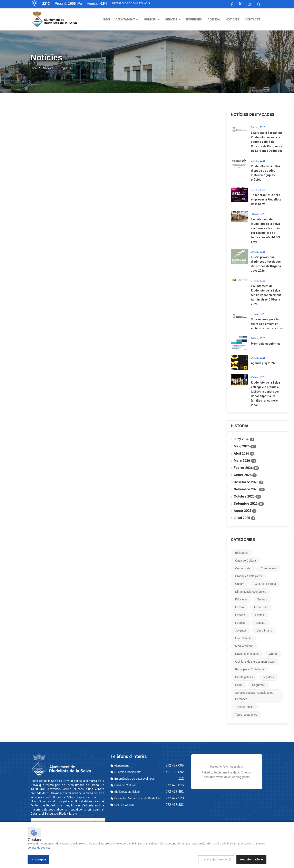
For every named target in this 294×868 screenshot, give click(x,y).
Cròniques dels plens (249, 576)
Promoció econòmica (266, 344)
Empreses (194, 19)
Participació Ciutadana (249, 669)
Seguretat (258, 685)
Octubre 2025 (247, 496)
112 (181, 778)
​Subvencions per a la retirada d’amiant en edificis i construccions (267, 324)
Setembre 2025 (249, 504)
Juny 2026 (244, 439)
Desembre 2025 (249, 482)
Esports (240, 615)
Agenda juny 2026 (263, 363)
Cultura (240, 584)
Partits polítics (244, 677)
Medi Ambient (244, 646)
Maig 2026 (245, 446)
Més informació (250, 860)
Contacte (253, 19)
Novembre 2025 (249, 489)
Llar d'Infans (264, 630)
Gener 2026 (245, 475)
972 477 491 (175, 792)
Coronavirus (268, 568)
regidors (269, 677)
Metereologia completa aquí (131, 3)
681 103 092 (175, 772)
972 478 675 (175, 785)
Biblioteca (241, 553)
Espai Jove (261, 607)
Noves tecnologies (247, 654)
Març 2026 (245, 461)
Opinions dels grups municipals (255, 662)
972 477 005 (175, 765)
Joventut (241, 630)
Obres (273, 654)
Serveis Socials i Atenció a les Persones (254, 696)
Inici (107, 19)
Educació (241, 599)
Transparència (244, 707)
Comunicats (243, 568)
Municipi (151, 19)
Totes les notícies (246, 715)
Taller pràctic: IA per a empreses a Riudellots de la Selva (266, 199)
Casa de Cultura (246, 561)
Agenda (214, 19)
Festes (259, 615)
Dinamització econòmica (251, 592)
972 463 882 (175, 805)
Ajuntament (127, 19)
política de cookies (39, 848)
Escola (239, 607)
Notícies (232, 19)
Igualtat (261, 623)
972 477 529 (175, 798)
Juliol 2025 (244, 518)
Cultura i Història (265, 584)
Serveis (173, 19)
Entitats (262, 599)
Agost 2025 (245, 511)
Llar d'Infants (243, 638)
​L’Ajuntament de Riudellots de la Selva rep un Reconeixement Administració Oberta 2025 (266, 295)
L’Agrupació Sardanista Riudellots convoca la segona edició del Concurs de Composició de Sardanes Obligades (267, 142)
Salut (238, 685)
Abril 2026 (244, 454)
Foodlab (240, 623)
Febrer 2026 (246, 468)
